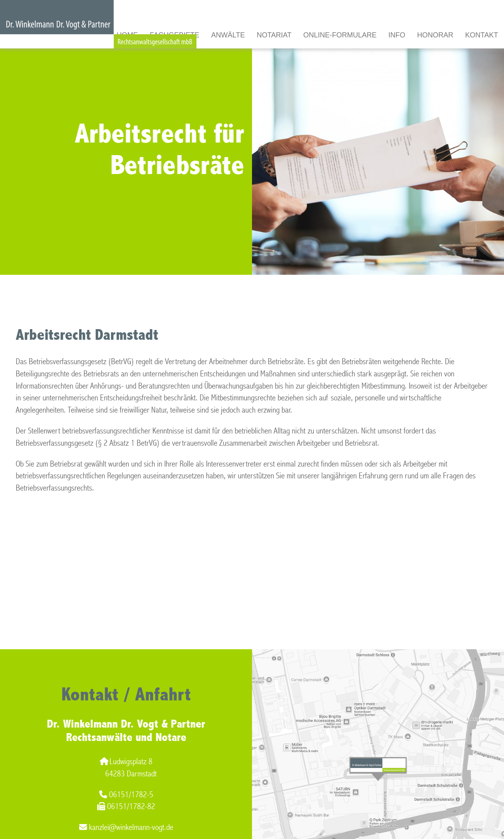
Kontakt (482, 35)
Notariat (274, 35)
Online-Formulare (340, 35)
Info (397, 35)
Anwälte (228, 35)
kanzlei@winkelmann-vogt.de (126, 827)
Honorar (435, 35)
